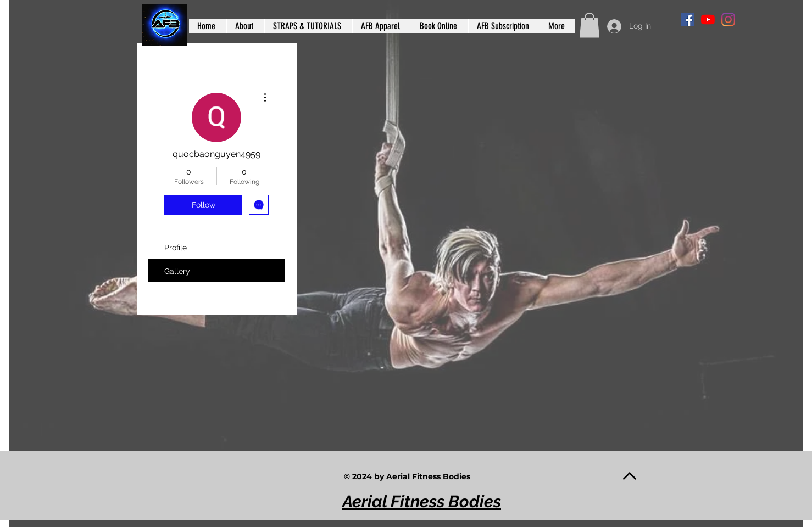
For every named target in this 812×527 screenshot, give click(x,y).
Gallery (177, 271)
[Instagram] (728, 19)
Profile (176, 248)
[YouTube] (708, 19)
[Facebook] (688, 19)
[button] (589, 25)
